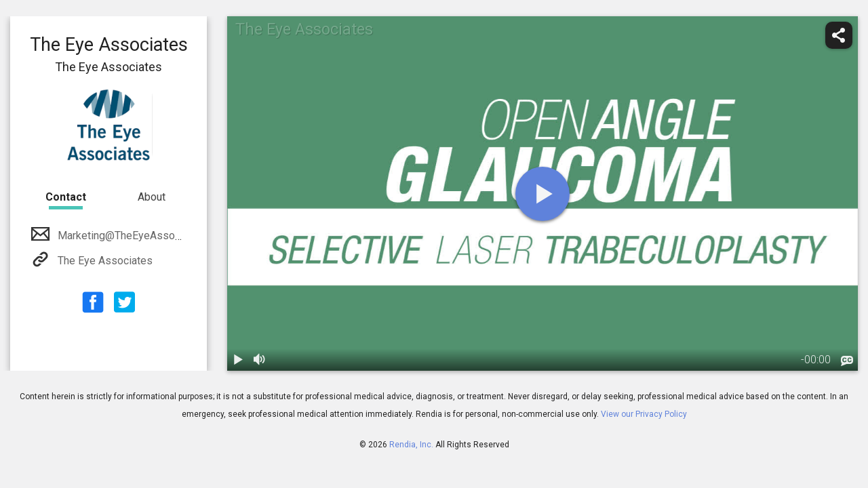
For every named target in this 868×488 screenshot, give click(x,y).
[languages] (847, 361)
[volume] (260, 360)
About (152, 197)
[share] (839, 35)
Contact (66, 197)
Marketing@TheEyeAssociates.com (141, 236)
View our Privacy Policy (644, 414)
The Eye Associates (104, 261)
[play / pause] (238, 360)
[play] (542, 194)
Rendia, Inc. (411, 445)
